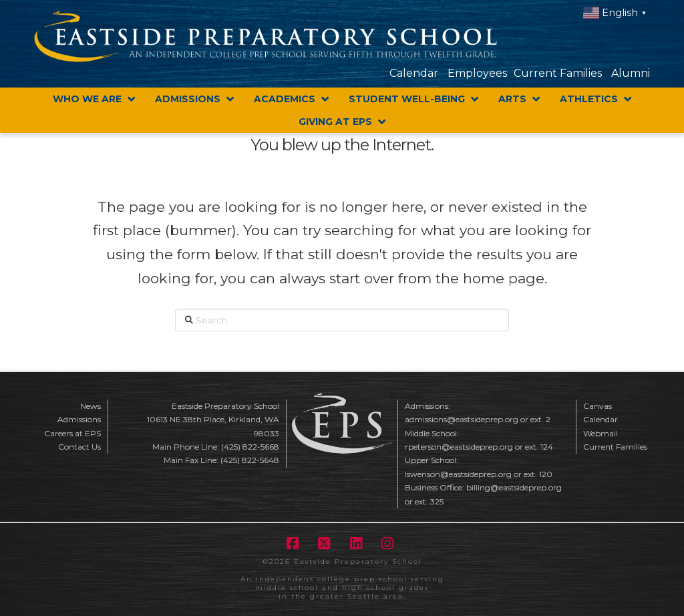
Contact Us (79, 447)
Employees (477, 73)
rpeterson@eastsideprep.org (459, 447)
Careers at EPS (72, 433)
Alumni (631, 73)
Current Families (558, 73)
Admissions (79, 419)
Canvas (597, 406)
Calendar (414, 73)
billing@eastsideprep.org (514, 487)
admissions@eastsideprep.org (462, 419)
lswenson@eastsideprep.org (458, 474)
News (91, 406)
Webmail (601, 433)
